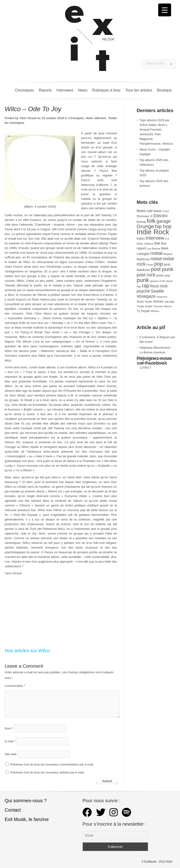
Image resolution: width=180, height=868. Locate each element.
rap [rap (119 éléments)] (146, 286)
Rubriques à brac (106, 90)
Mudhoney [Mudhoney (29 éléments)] (143, 259)
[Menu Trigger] (165, 10)
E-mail (10, 741)
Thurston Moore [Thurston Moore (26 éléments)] (163, 306)
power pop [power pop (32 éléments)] (163, 275)
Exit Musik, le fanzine (27, 819)
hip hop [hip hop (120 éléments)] (163, 226)
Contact (13, 810)
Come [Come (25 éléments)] (166, 211)
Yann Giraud (28, 118)
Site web (11, 754)
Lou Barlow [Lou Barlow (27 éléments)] (153, 249)
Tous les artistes (139, 90)
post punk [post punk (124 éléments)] (162, 269)
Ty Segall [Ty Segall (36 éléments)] (143, 311)
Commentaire (15, 686)
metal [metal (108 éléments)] (156, 253)
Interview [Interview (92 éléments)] (155, 238)
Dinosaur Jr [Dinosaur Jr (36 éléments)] (145, 216)
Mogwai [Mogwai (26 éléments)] (168, 254)
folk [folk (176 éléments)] (151, 221)
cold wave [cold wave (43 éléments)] (154, 211)
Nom (9, 728)
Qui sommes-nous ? (26, 801)
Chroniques (24, 90)
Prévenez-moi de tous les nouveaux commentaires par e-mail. (52, 764)
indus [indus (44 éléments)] (141, 238)
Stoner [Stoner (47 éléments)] (158, 301)
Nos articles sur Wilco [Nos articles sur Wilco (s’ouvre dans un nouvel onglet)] (27, 651)
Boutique (164, 90)
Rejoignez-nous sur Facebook (154, 361)
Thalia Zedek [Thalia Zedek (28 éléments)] (144, 306)
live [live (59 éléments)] (157, 243)
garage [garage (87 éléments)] (164, 221)
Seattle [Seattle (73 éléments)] (157, 291)
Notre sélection (96, 118)
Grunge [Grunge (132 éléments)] (145, 226)
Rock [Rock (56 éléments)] (154, 286)
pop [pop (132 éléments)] (159, 264)
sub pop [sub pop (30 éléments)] (169, 302)
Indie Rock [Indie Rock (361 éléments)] (153, 232)
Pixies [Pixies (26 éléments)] (150, 265)
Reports (45, 90)
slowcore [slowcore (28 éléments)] (162, 297)
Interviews (65, 90)
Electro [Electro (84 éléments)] (161, 216)
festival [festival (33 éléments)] (141, 222)
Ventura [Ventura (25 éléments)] (155, 311)
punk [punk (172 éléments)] (143, 280)
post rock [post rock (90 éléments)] (146, 275)
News (83, 90)
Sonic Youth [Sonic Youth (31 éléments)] (144, 302)
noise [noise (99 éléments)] (156, 259)
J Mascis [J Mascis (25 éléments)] (149, 244)
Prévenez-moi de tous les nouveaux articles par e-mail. (47, 772)
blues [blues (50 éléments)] (141, 211)
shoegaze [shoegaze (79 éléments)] (146, 296)
